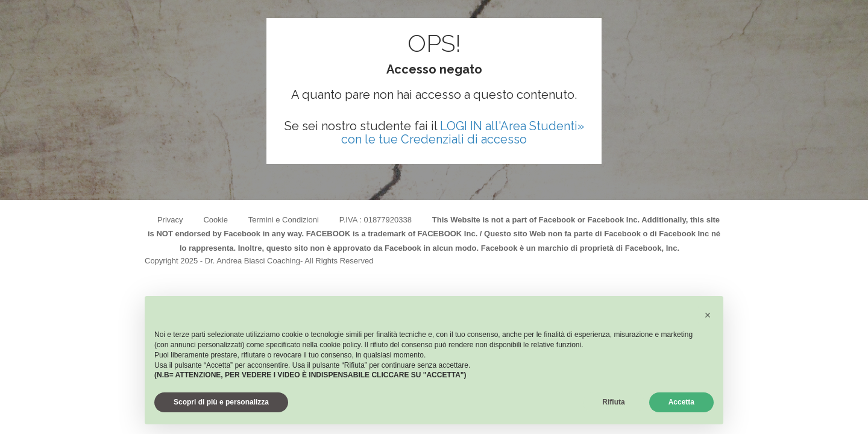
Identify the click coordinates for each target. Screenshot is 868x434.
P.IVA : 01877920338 (376, 220)
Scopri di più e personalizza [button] (221, 402)
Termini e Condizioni (284, 220)
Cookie (215, 220)
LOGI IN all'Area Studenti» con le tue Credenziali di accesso (463, 133)
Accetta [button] (681, 402)
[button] (708, 315)
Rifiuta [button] (613, 402)
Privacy (170, 220)
